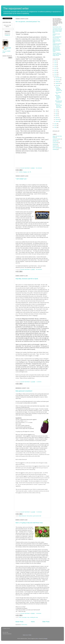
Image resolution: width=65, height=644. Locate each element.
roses (28, 617)
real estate (24, 617)
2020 (55, 63)
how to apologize (56, 148)
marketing (55, 149)
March (57, 117)
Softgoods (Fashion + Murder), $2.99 (57, 44)
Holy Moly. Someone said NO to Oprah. (27, 279)
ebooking (55, 144)
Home (33, 622)
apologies (55, 141)
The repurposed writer (16, 8)
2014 (55, 74)
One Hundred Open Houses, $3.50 (57, 37)
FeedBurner (7, 35)
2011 (55, 126)
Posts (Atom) (24, 625)
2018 (55, 67)
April (57, 116)
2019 (55, 65)
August (57, 85)
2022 (55, 61)
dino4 (37, 639)
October (57, 82)
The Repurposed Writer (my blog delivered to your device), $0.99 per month (57, 49)
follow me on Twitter (27, 635)
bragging (25, 172)
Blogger (46, 639)
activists (21, 172)
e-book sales (56, 142)
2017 (55, 68)
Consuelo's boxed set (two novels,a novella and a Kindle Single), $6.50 (57, 31)
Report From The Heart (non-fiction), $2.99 (57, 41)
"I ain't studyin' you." (21, 179)
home (20, 617)
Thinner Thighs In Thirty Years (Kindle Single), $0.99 (57, 54)
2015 (55, 72)
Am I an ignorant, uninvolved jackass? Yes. (28, 22)
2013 (55, 76)
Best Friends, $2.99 (57, 27)
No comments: (39, 168)
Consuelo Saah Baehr (8, 49)
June (57, 112)
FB (30, 172)
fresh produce (30, 516)
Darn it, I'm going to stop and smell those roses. (29, 523)
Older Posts (46, 622)
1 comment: (39, 382)
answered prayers (57, 139)
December (58, 78)
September (58, 83)
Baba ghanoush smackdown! (24, 391)
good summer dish (37, 516)
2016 (55, 70)
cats (28, 172)
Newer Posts (19, 622)
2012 (55, 124)
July (56, 110)
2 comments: (39, 512)
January (57, 121)
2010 (55, 127)
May (56, 114)
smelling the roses (34, 617)
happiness (55, 146)
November (58, 80)
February (57, 119)
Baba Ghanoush (23, 516)
